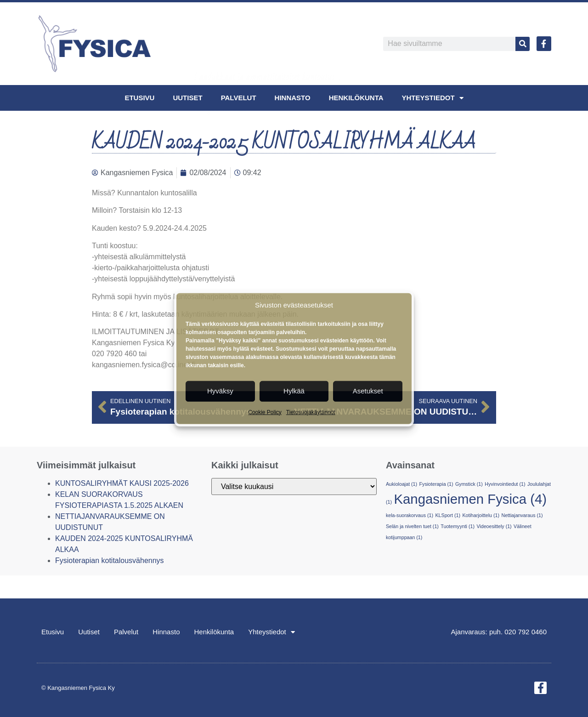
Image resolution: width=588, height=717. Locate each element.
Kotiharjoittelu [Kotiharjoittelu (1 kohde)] (481, 515)
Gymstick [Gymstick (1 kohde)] (469, 484)
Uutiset (187, 98)
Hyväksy (220, 391)
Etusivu (139, 98)
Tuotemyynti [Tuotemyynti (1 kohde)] (458, 526)
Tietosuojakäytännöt (311, 412)
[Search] (523, 44)
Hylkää (294, 391)
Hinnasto (293, 98)
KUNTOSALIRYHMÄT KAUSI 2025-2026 (122, 483)
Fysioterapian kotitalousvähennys (110, 561)
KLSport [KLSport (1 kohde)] (448, 515)
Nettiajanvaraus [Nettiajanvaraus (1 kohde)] (522, 515)
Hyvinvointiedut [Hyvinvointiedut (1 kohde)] (505, 484)
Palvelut (239, 98)
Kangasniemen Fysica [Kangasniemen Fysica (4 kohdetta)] (470, 499)
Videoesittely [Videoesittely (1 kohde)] (494, 526)
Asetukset (368, 391)
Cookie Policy (265, 412)
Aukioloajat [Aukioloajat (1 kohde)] (401, 484)
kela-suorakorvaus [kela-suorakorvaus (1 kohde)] (410, 515)
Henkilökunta (356, 98)
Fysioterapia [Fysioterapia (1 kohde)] (436, 484)
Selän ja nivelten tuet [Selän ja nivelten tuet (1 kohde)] (412, 526)
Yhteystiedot (433, 98)
